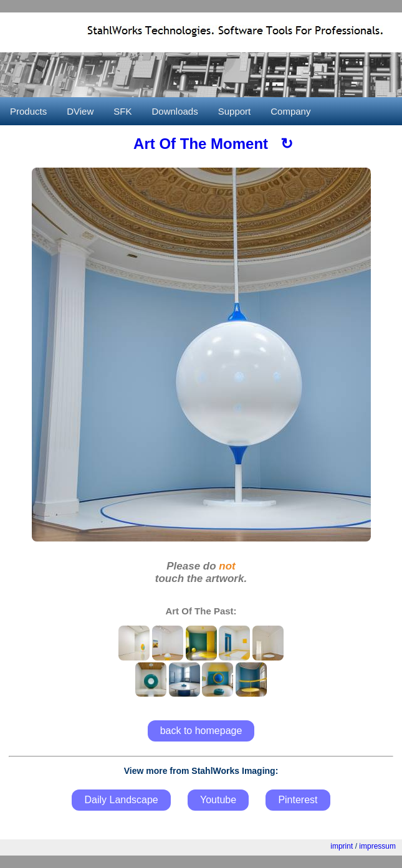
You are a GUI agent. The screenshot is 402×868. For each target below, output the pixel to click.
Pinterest (298, 800)
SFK (122, 111)
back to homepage (201, 731)
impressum (377, 846)
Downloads (175, 111)
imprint (342, 846)
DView (80, 111)
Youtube (218, 800)
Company (290, 111)
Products (28, 111)
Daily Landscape (121, 800)
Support (235, 111)
